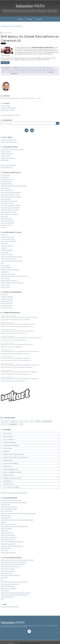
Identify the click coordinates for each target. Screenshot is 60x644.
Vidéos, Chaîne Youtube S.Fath (9, 142)
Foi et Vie (3, 227)
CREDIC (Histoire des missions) (9, 537)
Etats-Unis (4, 424)
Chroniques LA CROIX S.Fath (8, 274)
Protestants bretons (6, 518)
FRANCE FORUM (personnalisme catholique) (12, 283)
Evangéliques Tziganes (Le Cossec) (10, 210)
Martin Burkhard (5, 379)
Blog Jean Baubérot (6, 199)
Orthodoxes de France (7, 305)
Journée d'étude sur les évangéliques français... (22, 324)
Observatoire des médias (7, 237)
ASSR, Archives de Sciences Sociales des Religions (14, 562)
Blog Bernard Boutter (6, 184)
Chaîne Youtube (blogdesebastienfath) (11, 192)
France (38, 421)
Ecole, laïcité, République (10, 442)
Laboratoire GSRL (5, 505)
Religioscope (4, 235)
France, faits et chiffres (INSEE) (9, 241)
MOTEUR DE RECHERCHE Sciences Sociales (12, 149)
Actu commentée (8, 437)
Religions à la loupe (8, 475)
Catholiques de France (7, 299)
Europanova (4, 248)
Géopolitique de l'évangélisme (11, 445)
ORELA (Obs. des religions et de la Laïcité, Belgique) (14, 276)
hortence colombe (13, 69)
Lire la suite (38, 98)
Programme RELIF (8, 460)
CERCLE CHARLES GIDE (7, 190)
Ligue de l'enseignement (7, 221)
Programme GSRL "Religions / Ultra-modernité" (15, 457)
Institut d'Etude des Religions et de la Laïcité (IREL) (14, 502)
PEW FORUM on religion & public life (10, 575)
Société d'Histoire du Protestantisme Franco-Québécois (15, 593)
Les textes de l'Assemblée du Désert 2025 (20, 345)
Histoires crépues (5, 287)
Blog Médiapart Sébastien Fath (9, 201)
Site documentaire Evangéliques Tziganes (12, 257)
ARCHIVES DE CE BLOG (7, 154)
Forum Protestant (5, 278)
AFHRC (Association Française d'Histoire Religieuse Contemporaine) (18, 513)
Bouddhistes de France (7, 301)
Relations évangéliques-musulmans (12, 472)
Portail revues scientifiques (8, 569)
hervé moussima (37, 72)
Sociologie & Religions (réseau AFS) (10, 584)
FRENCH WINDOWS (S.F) (7, 167)
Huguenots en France (6, 225)
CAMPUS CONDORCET (7, 529)
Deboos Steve (5, 317)
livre (26, 421)
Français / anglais (5, 106)
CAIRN (2, 599)
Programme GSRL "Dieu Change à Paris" (14, 454)
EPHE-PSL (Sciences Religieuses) (9, 507)
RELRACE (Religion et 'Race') (8, 540)
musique (29, 69)
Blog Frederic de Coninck (7, 203)
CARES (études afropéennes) (8, 553)
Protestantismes (37, 68)
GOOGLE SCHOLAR (6, 152)
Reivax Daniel (5, 372)
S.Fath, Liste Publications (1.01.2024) (10, 115)
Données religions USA (7, 573)
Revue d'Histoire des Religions (9, 588)
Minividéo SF (6, 451)
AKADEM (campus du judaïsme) (9, 280)
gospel (47, 68)
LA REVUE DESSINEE (6, 267)
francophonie (25, 71)
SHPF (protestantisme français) (9, 509)
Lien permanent (6, 68)
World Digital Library (6, 548)
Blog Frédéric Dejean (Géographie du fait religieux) (14, 186)
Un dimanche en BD (8, 484)
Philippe (3, 324)
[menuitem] (20, 19)
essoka (43, 72)
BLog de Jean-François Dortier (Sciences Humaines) (14, 582)
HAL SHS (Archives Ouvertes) (8, 571)
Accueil (20, 19)
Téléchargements (8, 481)
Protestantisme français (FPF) (8, 212)
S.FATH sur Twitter (5, 156)
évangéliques (9, 71)
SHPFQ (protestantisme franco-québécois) (12, 542)
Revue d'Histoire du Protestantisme (10, 208)
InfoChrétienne (5, 216)
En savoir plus (11, 643)
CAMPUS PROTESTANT (6, 533)
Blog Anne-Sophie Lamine (7, 223)
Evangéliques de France (7, 297)
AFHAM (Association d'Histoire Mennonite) (12, 546)
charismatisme (29, 72)
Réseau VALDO (5, 550)
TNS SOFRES (4, 577)
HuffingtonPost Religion (7, 250)
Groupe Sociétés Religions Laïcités (10, 607)
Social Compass (5, 591)
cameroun (43, 69)
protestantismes (17, 71)
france (34, 69)
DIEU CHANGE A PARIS (6, 511)
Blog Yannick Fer (5, 177)
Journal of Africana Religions (8, 586)
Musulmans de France (7, 303)
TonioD (3, 345)
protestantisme (47, 421)
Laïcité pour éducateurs (7, 246)
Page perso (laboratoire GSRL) (9, 108)
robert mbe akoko (47, 71)
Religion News (4, 243)
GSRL (21, 421)
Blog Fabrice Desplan (6, 181)
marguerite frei (5, 338)
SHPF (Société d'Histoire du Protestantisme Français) (15, 595)
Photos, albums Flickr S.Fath (8, 140)
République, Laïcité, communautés (12, 478)
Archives (29, 19)
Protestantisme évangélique (25, 68)
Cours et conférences (9, 440)
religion (32, 421)
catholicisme (14, 421)
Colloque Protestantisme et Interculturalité (24, 317)
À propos (39, 19)
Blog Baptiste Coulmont (7, 179)
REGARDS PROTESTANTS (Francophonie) (11, 197)
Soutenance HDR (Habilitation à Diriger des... (18, 358)
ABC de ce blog (7, 434)
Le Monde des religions (7, 254)
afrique (38, 69)
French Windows (5, 188)
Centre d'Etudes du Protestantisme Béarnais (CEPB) (14, 526)
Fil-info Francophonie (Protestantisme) (11, 205)
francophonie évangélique (35, 71)
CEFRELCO (3, 522)
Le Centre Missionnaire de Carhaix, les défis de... (25, 351)
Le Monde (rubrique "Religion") (9, 259)
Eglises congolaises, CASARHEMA (9, 214)
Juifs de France (5, 294)
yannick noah (49, 69)
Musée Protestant (5, 175)
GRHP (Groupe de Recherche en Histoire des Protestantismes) (17, 520)
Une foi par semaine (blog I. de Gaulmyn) (11, 261)
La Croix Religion (5, 252)
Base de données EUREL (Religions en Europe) (13, 564)
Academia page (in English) (8, 110)
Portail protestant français (8, 239)
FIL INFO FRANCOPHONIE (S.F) (8, 165)
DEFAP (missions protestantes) (9, 524)
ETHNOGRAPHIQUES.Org (7, 597)
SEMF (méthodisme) (6, 515)
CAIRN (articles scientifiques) (8, 158)
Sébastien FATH (30, 6)
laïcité (21, 424)
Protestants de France (7, 308)
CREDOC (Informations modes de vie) (11, 567)
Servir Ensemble (5, 285)
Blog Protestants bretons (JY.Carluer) (10, 195)
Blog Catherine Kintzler (7, 218)
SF (2, 331)
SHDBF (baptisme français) (8, 535)
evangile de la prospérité (19, 72)
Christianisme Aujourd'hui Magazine (10, 270)
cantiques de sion (22, 69)
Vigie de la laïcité (5, 265)
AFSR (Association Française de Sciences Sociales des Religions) (17, 560)
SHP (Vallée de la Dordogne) (8, 544)
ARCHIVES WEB (5, 160)
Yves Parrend (5, 351)
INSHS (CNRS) (4, 531)
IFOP (2, 580)
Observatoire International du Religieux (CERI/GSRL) (14, 493)
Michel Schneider (6, 365)
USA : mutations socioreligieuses (12, 487)
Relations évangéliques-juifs (10, 469)
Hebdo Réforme (5, 272)
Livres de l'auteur (8, 448)
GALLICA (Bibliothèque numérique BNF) (11, 500)
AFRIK (2, 263)
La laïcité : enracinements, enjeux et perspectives (19, 331)
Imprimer (14, 74)
